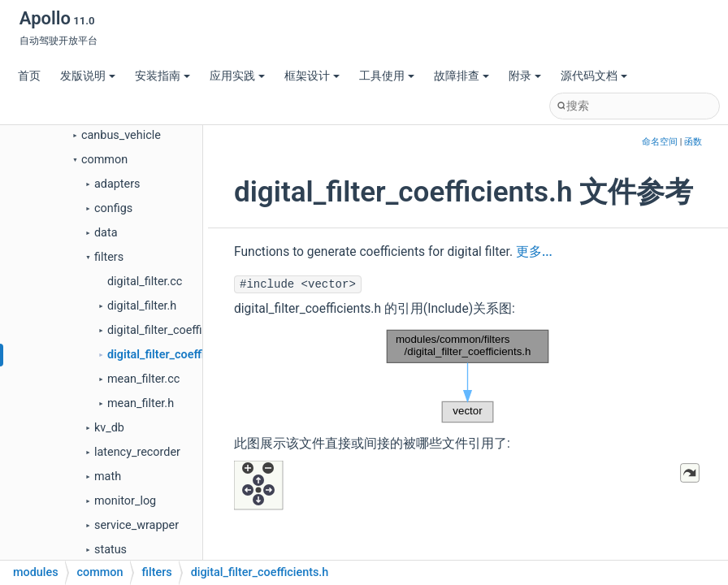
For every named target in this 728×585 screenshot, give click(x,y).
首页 (29, 76)
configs (113, 208)
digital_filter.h (142, 306)
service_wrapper (136, 525)
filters (109, 257)
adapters (117, 184)
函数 (693, 142)
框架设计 (312, 76)
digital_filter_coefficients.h (177, 355)
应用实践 (237, 76)
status (110, 550)
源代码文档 (594, 76)
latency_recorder (137, 452)
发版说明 (88, 76)
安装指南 (162, 76)
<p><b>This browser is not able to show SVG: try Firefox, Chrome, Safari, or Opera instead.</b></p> (468, 376)
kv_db (109, 428)
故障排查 (461, 76)
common (104, 160)
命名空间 (660, 142)
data (106, 233)
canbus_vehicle (121, 135)
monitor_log (125, 501)
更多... (534, 252)
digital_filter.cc (145, 282)
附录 (525, 76)
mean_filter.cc (143, 379)
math (108, 477)
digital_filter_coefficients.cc (178, 330)
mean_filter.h (141, 403)
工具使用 (387, 76)
